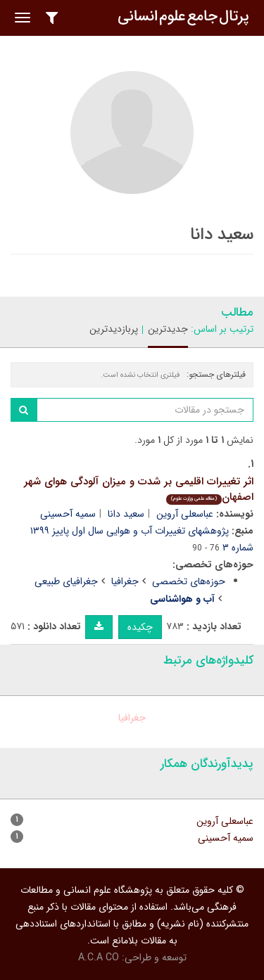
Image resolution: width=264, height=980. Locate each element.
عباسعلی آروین (185, 514)
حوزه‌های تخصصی (189, 581)
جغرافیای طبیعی (66, 581)
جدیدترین (168, 329)
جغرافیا (125, 581)
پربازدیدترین (114, 329)
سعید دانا (126, 514)
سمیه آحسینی (68, 514)
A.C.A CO (99, 958)
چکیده (140, 627)
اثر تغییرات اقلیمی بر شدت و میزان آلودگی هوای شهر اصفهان (139, 490)
